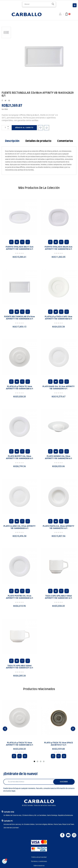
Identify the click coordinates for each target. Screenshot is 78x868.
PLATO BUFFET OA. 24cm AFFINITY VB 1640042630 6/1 (20, 457)
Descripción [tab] (12, 141)
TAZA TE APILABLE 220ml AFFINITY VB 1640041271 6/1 (20, 667)
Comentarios (65, 141)
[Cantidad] (6, 128)
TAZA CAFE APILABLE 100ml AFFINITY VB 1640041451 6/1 (58, 597)
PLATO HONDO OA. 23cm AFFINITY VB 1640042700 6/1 (58, 457)
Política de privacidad (39, 857)
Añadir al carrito (24, 128)
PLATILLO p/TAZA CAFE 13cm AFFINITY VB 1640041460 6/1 (58, 318)
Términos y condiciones (39, 861)
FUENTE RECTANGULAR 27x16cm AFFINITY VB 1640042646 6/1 (19, 318)
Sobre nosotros (39, 866)
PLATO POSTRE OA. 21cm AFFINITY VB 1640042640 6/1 (20, 597)
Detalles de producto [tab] (38, 141)
